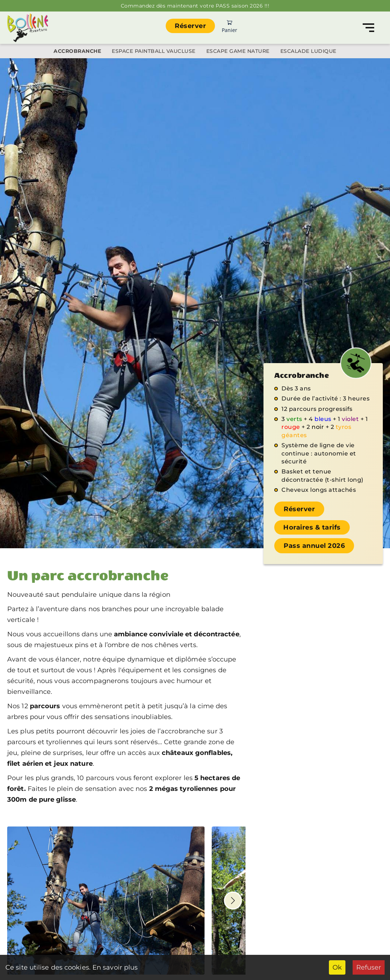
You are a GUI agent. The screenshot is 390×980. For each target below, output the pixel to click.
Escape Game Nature (238, 51)
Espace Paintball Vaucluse (154, 51)
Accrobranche (77, 51)
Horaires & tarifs (312, 527)
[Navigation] (368, 28)
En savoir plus (114, 967)
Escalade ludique (308, 51)
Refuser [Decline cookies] (369, 967)
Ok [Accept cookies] (337, 967)
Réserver (190, 26)
